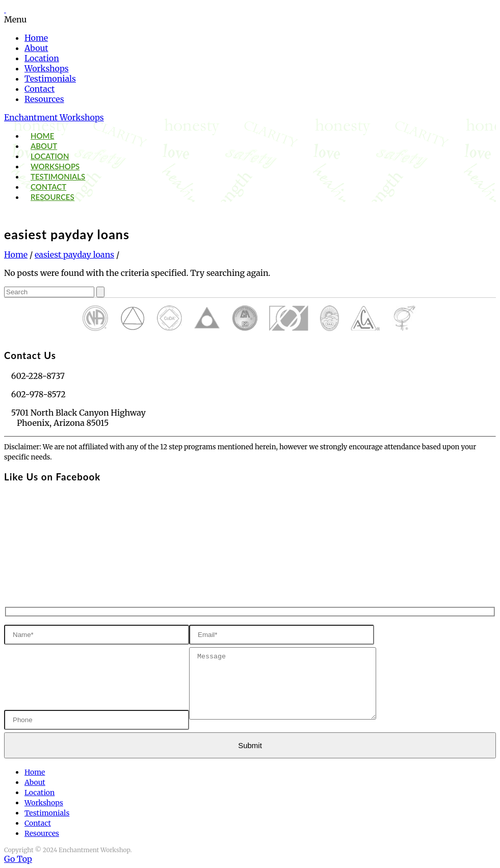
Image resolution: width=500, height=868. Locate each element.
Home (36, 38)
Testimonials (50, 79)
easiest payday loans (74, 254)
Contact (40, 89)
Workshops (47, 68)
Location (42, 58)
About (36, 48)
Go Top (18, 859)
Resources (44, 99)
